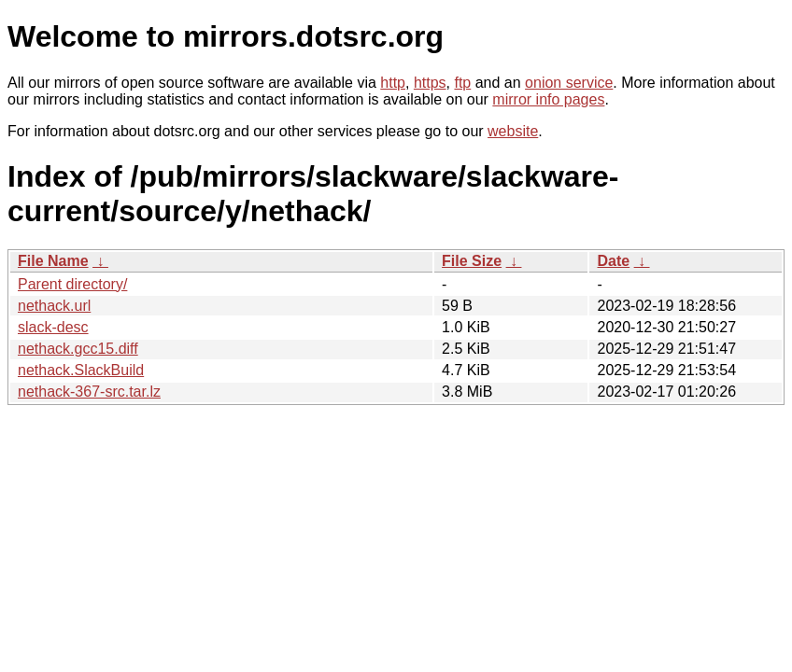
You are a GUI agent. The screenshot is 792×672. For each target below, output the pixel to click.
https (430, 83)
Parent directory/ (72, 284)
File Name (53, 261)
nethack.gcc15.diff (78, 349)
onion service (569, 83)
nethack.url (54, 306)
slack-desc (53, 327)
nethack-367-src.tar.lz (89, 392)
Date (613, 261)
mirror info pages (548, 99)
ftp (462, 83)
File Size (472, 261)
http (393, 83)
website (513, 131)
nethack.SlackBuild (81, 370)
